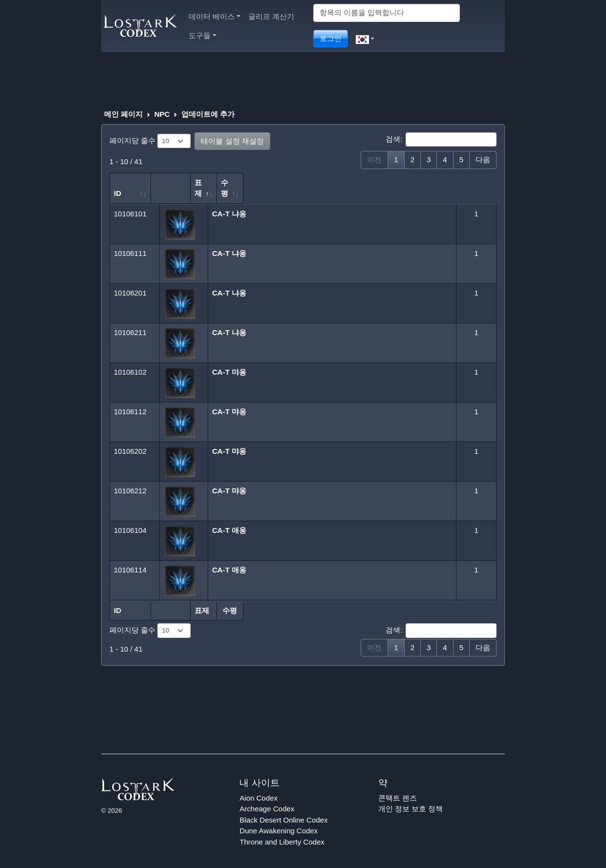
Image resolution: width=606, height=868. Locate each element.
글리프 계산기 (271, 16)
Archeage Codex (267, 798)
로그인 (331, 38)
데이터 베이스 (215, 16)
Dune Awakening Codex (279, 820)
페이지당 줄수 (150, 141)
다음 (483, 159)
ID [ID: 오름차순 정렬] (118, 182)
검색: (441, 140)
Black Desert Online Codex (283, 809)
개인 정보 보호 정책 (411, 798)
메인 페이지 (123, 114)
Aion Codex (259, 787)
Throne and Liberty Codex (282, 831)
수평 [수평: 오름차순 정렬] (466, 182)
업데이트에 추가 (208, 114)
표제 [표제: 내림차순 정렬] (216, 182)
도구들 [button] (203, 35)
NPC (162, 114)
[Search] (387, 13)
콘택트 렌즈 (398, 787)
